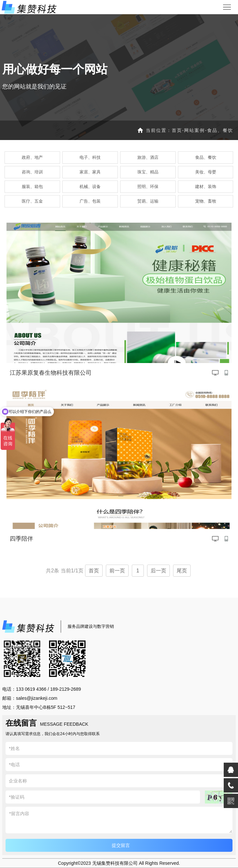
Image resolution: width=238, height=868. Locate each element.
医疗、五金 (32, 201)
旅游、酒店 (148, 157)
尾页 (182, 571)
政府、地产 (32, 157)
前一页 (117, 571)
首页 (177, 130)
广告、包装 (90, 201)
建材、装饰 (206, 187)
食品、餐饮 (220, 130)
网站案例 (194, 130)
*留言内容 (119, 820)
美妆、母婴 (206, 172)
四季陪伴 (21, 539)
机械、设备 (90, 187)
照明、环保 (148, 187)
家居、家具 (90, 172)
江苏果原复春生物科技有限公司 (51, 373)
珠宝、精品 (148, 172)
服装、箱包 (32, 187)
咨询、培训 (32, 172)
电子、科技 (90, 157)
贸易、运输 (148, 201)
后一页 (158, 571)
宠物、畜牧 (206, 201)
